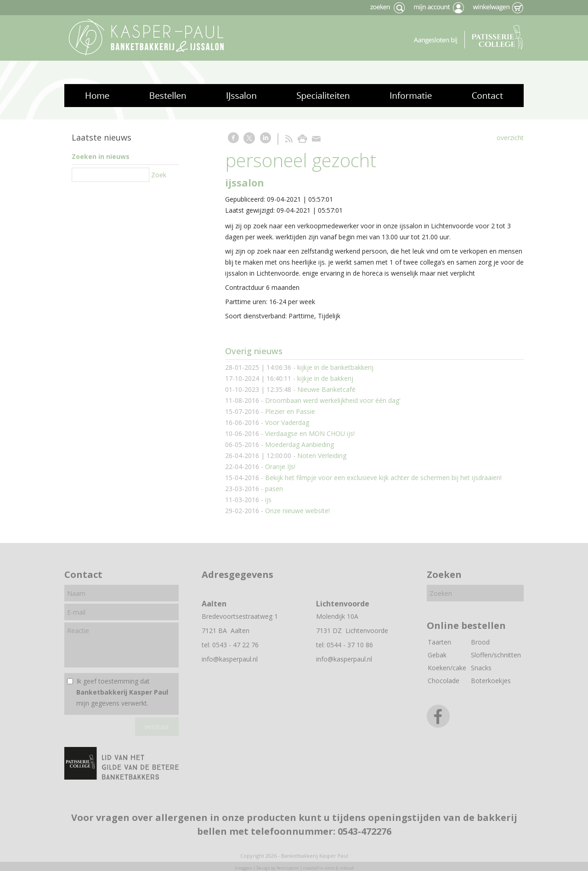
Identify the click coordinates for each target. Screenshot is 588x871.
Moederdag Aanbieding (300, 444)
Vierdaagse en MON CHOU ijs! (310, 433)
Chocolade (444, 681)
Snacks (481, 668)
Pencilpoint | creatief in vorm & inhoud (315, 868)
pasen (274, 489)
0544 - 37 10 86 (350, 645)
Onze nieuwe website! (297, 511)
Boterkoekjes (491, 681)
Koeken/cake (447, 668)
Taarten (439, 642)
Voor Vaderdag (287, 422)
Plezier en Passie (290, 411)
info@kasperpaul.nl (230, 659)
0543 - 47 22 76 (235, 645)
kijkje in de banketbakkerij (335, 367)
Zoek (159, 175)
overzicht (510, 138)
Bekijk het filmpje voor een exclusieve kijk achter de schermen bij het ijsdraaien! (383, 478)
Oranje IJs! (280, 467)
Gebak (437, 655)
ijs (268, 500)
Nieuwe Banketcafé (326, 389)
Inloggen (243, 868)
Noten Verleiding (322, 455)
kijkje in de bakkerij (325, 378)
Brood (480, 642)
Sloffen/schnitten (496, 655)
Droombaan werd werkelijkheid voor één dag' (333, 400)
